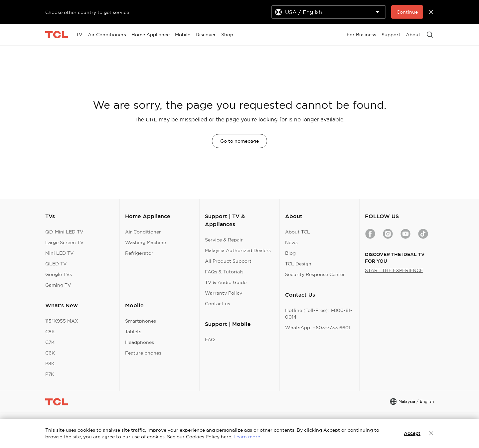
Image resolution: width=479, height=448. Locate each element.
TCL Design (298, 264)
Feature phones (143, 353)
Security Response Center (315, 274)
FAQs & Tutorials (224, 272)
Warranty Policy (224, 293)
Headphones (140, 342)
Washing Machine (146, 242)
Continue (407, 12)
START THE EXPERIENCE (394, 270)
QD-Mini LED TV (64, 232)
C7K (50, 342)
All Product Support (228, 261)
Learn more (247, 437)
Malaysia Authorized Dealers (238, 250)
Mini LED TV (60, 253)
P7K (50, 374)
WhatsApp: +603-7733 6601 (318, 328)
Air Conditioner (143, 232)
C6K (50, 353)
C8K (50, 332)
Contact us (218, 304)
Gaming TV (58, 285)
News (291, 242)
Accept (412, 433)
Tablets (133, 332)
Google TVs (59, 274)
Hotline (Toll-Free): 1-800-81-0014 (319, 314)
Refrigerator (139, 253)
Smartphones (141, 321)
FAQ (210, 340)
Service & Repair (224, 240)
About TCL (298, 232)
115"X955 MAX (62, 321)
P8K (50, 364)
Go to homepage (239, 141)
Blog (290, 253)
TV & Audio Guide (226, 282)
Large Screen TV (65, 242)
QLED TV (56, 264)
